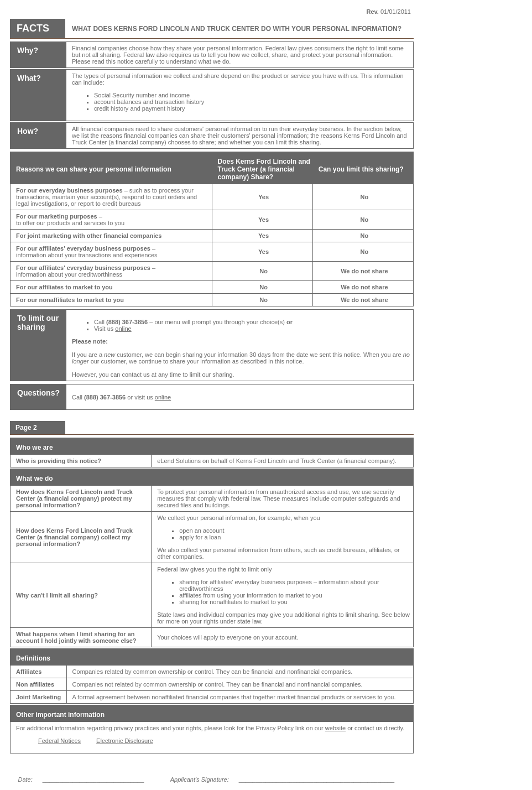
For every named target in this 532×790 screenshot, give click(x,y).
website (335, 728)
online (123, 329)
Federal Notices (59, 741)
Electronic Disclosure (125, 741)
